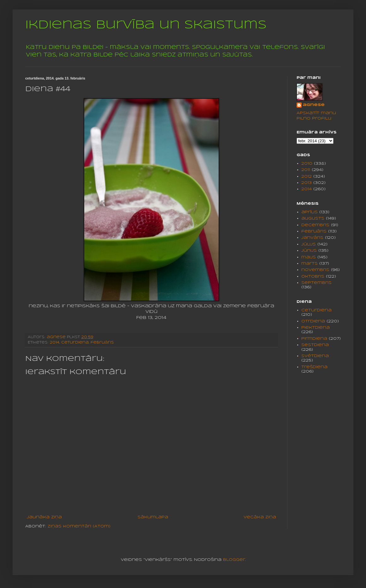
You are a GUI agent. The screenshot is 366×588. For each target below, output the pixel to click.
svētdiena (315, 356)
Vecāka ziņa (260, 517)
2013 (307, 183)
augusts (313, 218)
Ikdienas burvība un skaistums (146, 25)
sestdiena (315, 345)
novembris (315, 270)
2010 (307, 164)
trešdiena (314, 367)
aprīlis (310, 212)
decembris (315, 225)
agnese (314, 105)
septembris (316, 283)
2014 (55, 343)
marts (310, 264)
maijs (309, 257)
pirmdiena (314, 339)
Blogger (234, 560)
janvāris (312, 238)
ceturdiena (75, 343)
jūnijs (309, 251)
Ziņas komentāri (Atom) (79, 526)
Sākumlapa (153, 517)
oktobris (313, 276)
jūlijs (309, 244)
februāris (102, 343)
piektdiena (316, 328)
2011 (306, 170)
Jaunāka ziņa (44, 517)
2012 (307, 176)
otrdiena (313, 321)
